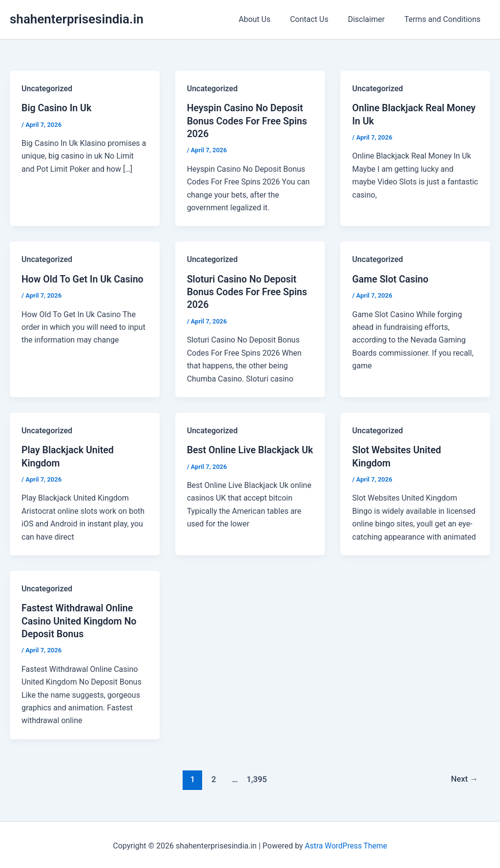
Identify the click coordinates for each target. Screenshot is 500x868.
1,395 (256, 777)
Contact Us (319, 19)
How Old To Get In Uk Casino (84, 278)
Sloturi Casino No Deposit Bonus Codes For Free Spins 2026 (249, 291)
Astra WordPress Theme (346, 843)
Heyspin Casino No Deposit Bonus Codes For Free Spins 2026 (249, 121)
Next (464, 777)
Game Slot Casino (391, 278)
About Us (268, 19)
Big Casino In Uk (57, 108)
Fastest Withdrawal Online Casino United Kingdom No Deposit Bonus (80, 619)
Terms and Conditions (444, 19)
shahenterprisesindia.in (77, 19)
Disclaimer (372, 19)
